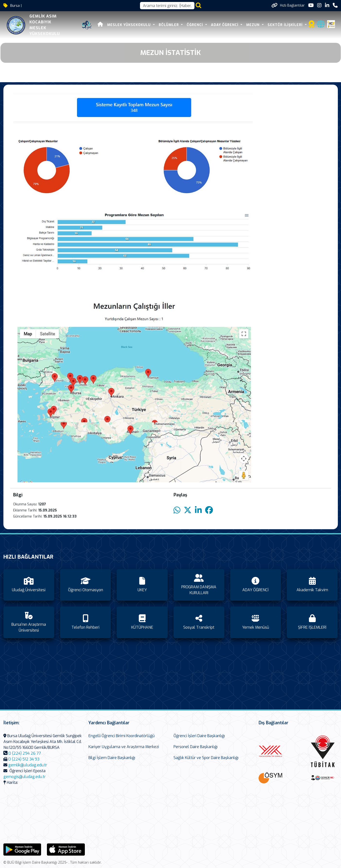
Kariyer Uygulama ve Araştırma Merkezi (124, 747)
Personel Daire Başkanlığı (196, 747)
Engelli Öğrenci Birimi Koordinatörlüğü (122, 736)
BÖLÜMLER (169, 25)
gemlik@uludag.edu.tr (28, 765)
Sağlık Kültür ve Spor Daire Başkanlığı (206, 758)
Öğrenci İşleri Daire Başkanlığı (199, 736)
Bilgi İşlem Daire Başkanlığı (112, 758)
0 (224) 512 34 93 (24, 759)
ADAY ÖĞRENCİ (225, 25)
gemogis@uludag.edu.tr (25, 777)
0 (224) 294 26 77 (25, 753)
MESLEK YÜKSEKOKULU (130, 25)
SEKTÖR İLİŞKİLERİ (286, 25)
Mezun (254, 25)
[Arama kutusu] (167, 6)
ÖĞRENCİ (195, 25)
